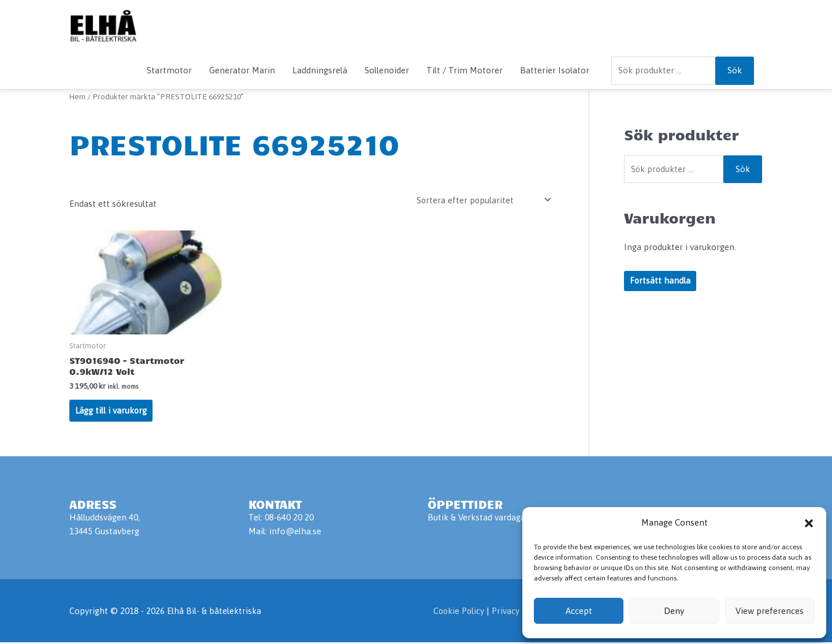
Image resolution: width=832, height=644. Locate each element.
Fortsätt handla (660, 282)
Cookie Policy (456, 613)
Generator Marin (242, 70)
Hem (78, 96)
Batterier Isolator (555, 70)
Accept (579, 611)
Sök (735, 70)
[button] (809, 523)
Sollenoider (387, 70)
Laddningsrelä (320, 70)
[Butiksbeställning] (481, 200)
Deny (674, 611)
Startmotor (169, 70)
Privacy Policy (518, 613)
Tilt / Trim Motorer (465, 70)
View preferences (770, 611)
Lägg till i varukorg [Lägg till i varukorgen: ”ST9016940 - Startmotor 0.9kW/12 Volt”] (112, 412)
